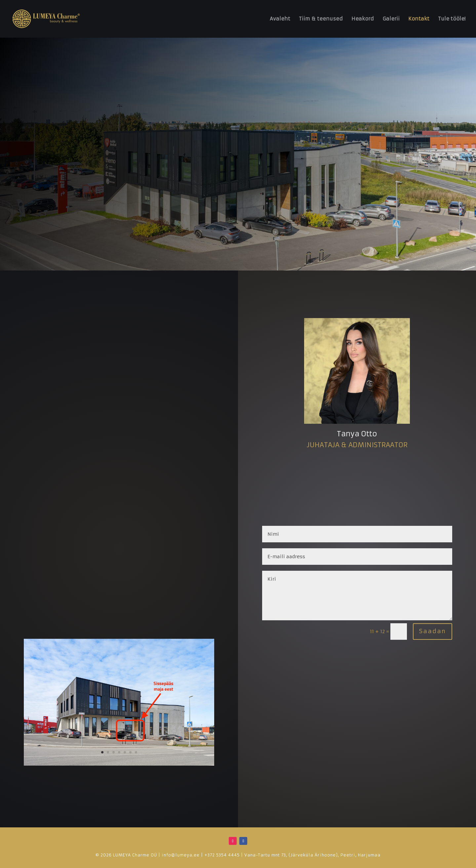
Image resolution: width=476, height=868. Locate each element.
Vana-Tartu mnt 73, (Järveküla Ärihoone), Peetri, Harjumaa (312, 855)
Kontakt (419, 19)
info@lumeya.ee (181, 855)
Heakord (363, 19)
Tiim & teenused (321, 19)
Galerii (391, 19)
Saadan (433, 631)
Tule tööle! (452, 19)
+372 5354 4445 (222, 855)
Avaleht (280, 19)
